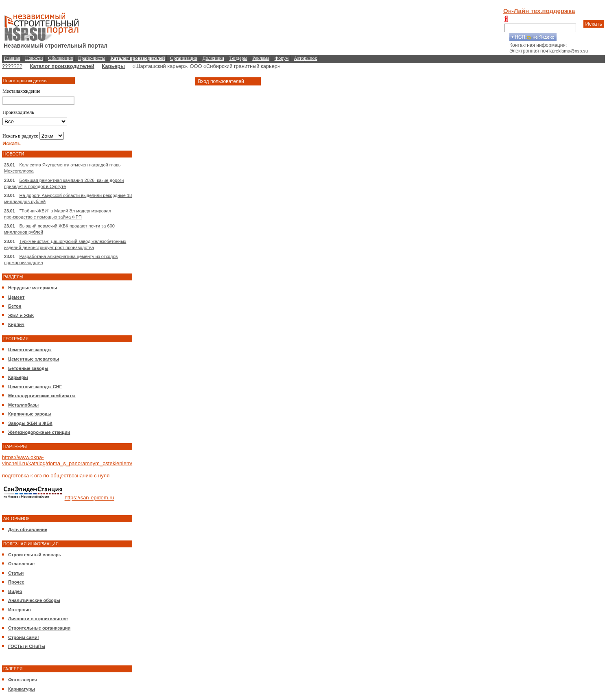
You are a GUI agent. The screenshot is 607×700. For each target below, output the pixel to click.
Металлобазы (23, 405)
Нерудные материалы (33, 288)
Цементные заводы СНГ (35, 387)
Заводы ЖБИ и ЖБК (30, 423)
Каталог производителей (62, 66)
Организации (184, 58)
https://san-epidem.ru (90, 498)
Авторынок (305, 58)
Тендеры (238, 58)
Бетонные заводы (28, 368)
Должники (213, 58)
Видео (15, 591)
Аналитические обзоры (34, 600)
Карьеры (113, 66)
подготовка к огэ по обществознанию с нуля (56, 476)
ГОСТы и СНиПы (27, 646)
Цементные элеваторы (34, 359)
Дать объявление (28, 529)
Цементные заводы (30, 350)
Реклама (261, 58)
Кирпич (16, 324)
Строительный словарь (35, 555)
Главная (12, 58)
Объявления (60, 58)
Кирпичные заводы (30, 414)
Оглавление (21, 564)
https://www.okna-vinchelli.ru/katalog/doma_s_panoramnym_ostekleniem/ (67, 460)
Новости (34, 58)
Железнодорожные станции (39, 432)
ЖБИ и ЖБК (21, 315)
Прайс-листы (92, 58)
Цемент (16, 297)
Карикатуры (22, 689)
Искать (594, 24)
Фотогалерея (23, 680)
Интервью (20, 610)
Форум (282, 58)
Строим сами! (24, 637)
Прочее (16, 582)
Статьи (16, 573)
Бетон (15, 306)
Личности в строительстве (38, 619)
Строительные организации (39, 628)
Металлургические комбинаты (42, 396)
